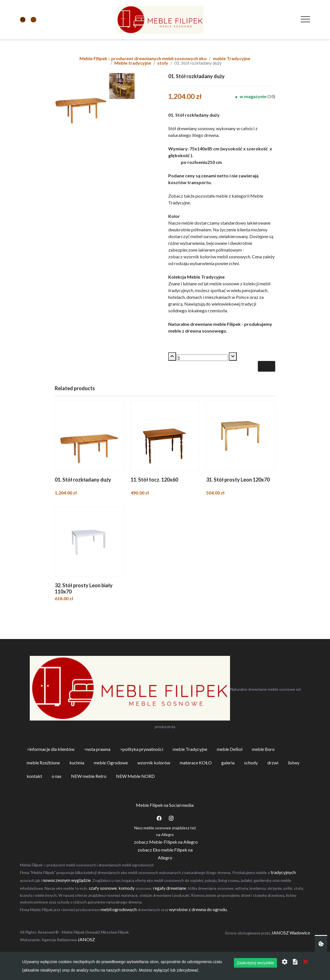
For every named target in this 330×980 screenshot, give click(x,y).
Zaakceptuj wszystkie (255, 963)
